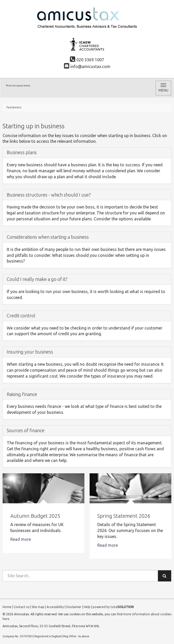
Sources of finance (26, 430)
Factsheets (14, 107)
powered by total (113, 607)
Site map (38, 607)
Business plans (22, 152)
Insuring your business (30, 352)
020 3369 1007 (87, 60)
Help (87, 607)
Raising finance (22, 394)
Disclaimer (74, 607)
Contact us (21, 607)
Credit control (21, 316)
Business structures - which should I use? (49, 195)
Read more (21, 539)
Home (7, 607)
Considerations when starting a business (48, 237)
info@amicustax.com (87, 66)
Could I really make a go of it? (37, 279)
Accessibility (55, 607)
